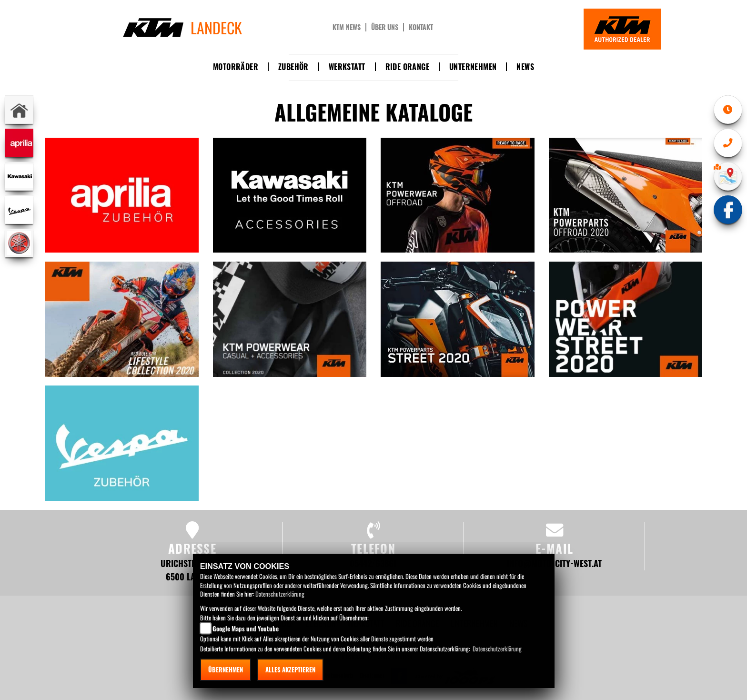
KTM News (347, 27)
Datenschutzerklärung (280, 594)
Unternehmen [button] (473, 67)
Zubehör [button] (293, 67)
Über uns (385, 27)
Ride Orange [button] (407, 67)
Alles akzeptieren (290, 670)
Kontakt (421, 27)
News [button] (525, 67)
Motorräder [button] (236, 67)
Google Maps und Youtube (246, 629)
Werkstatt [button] (347, 67)
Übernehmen (226, 670)
